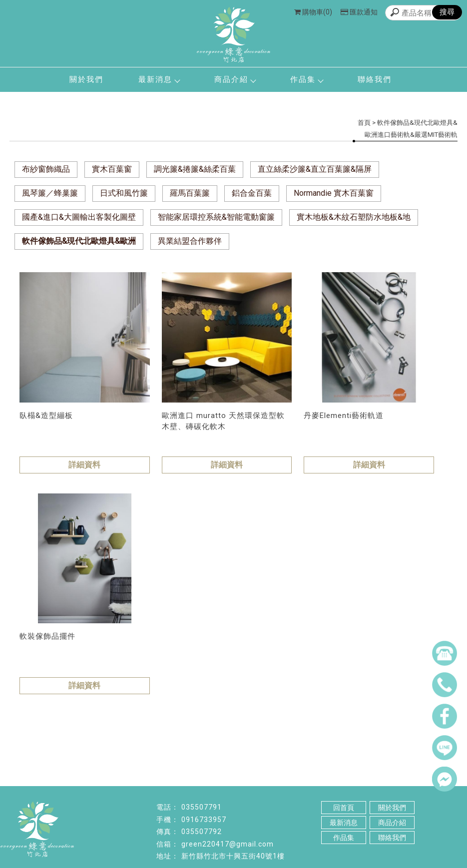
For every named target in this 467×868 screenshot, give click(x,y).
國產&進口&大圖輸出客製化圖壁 (79, 217)
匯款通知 (359, 12)
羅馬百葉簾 (190, 193)
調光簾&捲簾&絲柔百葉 (195, 169)
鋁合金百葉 (252, 193)
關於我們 (86, 79)
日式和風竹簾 (124, 193)
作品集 (306, 79)
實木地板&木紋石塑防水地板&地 (354, 217)
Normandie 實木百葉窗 (334, 193)
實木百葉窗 (112, 169)
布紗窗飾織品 (46, 169)
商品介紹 (235, 79)
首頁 (364, 123)
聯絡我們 (375, 79)
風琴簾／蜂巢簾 (50, 193)
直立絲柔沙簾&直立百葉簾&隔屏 (315, 169)
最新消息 (159, 79)
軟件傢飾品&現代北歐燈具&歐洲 (79, 241)
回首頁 (344, 808)
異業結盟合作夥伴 (190, 241)
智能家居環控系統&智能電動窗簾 (216, 217)
